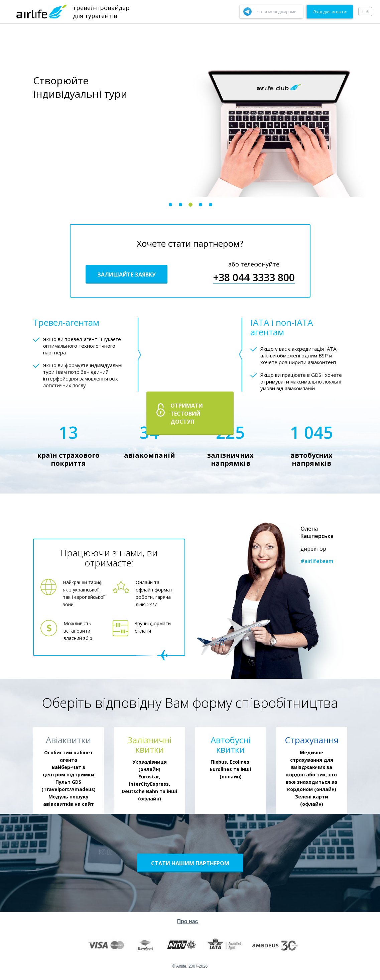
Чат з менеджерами (277, 12)
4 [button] (201, 205)
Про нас (188, 921)
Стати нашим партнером (190, 863)
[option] (190, 111)
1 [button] (170, 205)
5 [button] (211, 205)
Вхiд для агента (330, 12)
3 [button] (191, 205)
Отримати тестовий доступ (187, 414)
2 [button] (180, 205)
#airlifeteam (317, 561)
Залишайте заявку (126, 275)
